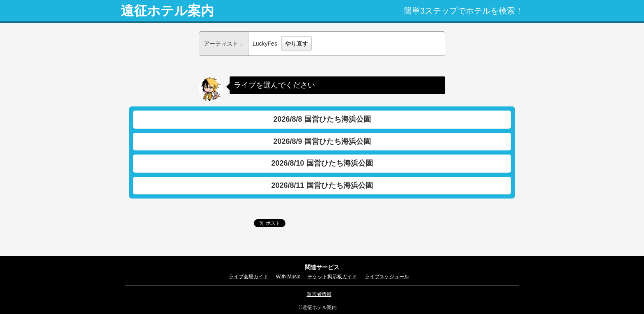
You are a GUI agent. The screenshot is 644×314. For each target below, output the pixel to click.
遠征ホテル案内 (167, 11)
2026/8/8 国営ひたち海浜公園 (322, 119)
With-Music (288, 277)
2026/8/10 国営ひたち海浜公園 (322, 163)
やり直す (297, 44)
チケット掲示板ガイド (332, 277)
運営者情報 (319, 294)
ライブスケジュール (387, 277)
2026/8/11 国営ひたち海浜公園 (322, 185)
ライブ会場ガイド (248, 277)
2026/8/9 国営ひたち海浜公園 (322, 141)
